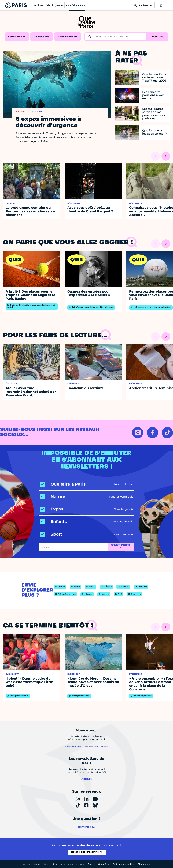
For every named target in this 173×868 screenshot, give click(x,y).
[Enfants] (53, 522)
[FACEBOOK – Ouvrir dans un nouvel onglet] (152, 433)
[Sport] (51, 534)
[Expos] (51, 509)
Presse (91, 864)
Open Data (104, 864)
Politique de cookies (124, 864)
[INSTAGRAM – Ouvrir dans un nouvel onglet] (138, 433)
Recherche (157, 37)
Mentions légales (32, 864)
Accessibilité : (64, 864)
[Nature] (53, 497)
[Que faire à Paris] (63, 484)
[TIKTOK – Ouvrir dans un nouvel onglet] (167, 433)
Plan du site (144, 864)
